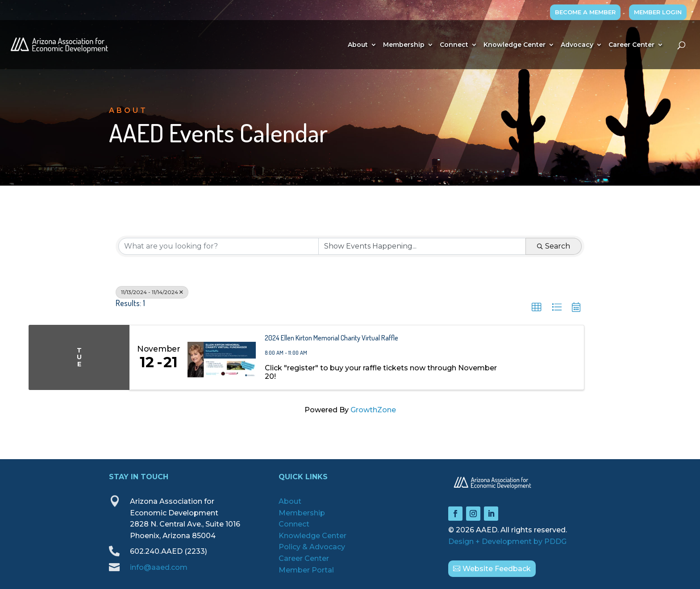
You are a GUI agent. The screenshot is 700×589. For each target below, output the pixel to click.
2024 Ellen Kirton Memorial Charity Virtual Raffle (331, 338)
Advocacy (577, 45)
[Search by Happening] (422, 246)
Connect (454, 45)
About (358, 45)
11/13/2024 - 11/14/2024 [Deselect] (152, 292)
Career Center (631, 45)
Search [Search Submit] (554, 246)
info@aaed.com (159, 567)
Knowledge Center (515, 45)
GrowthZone (373, 410)
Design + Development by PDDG (507, 541)
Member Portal (306, 570)
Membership (404, 45)
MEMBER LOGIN (658, 12)
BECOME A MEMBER (585, 12)
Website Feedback (497, 569)
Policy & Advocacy (312, 547)
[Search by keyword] (219, 246)
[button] (537, 307)
